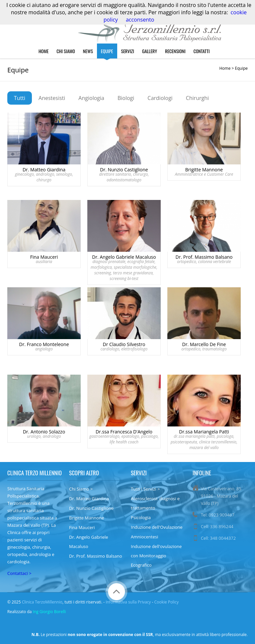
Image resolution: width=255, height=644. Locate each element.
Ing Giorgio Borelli (49, 612)
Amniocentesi (144, 537)
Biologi (126, 98)
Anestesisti (52, 98)
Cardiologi (160, 98)
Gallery (150, 51)
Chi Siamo (66, 51)
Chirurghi (197, 98)
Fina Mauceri (82, 527)
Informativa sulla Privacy (128, 602)
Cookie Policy (166, 602)
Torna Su (117, 592)
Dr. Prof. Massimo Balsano (96, 556)
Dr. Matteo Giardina (89, 499)
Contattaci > (19, 573)
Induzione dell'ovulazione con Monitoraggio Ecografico (156, 556)
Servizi (128, 51)
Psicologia (141, 517)
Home (43, 51)
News (88, 51)
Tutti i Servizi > (145, 489)
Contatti (202, 51)
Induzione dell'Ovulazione (157, 527)
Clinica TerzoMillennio (42, 602)
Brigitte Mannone (86, 518)
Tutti (20, 98)
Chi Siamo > (81, 489)
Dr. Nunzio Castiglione (91, 508)
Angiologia (91, 98)
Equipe (107, 51)
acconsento (140, 20)
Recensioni (175, 51)
